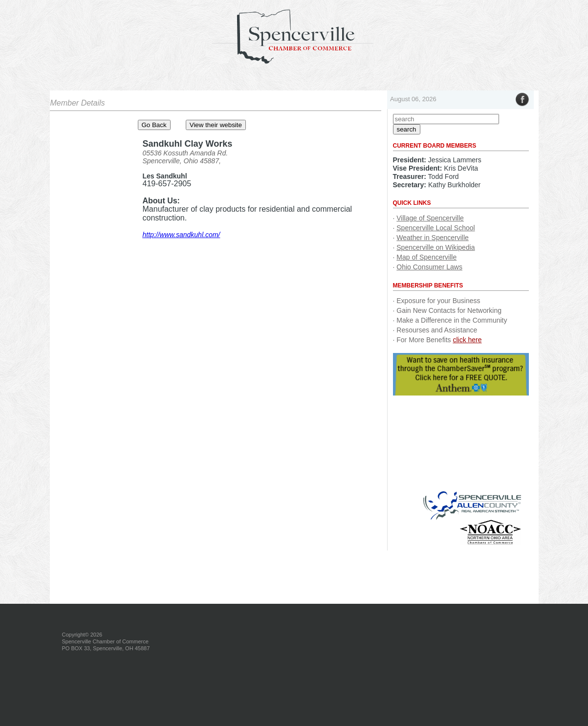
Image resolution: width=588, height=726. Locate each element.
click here (467, 340)
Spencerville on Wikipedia (436, 247)
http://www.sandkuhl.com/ (182, 235)
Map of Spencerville (426, 257)
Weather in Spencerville (433, 238)
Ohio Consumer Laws (429, 267)
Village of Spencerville (430, 218)
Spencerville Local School (436, 228)
